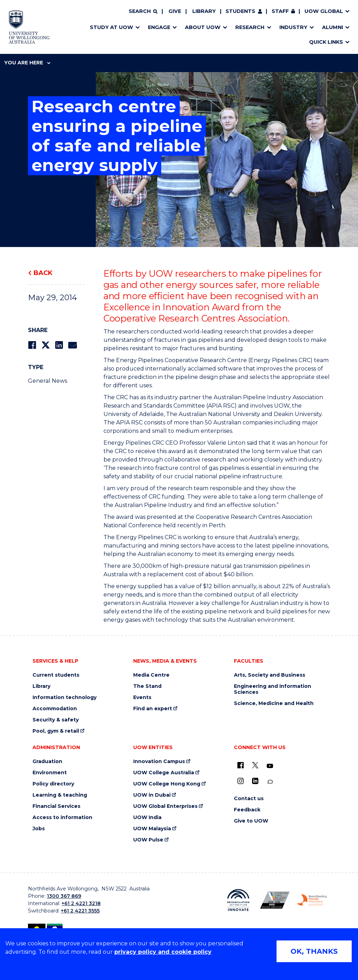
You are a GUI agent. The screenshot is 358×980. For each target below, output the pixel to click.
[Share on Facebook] (32, 345)
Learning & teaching (60, 795)
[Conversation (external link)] (270, 782)
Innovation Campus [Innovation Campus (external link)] (159, 762)
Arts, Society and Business (270, 675)
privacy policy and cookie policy (163, 952)
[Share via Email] (72, 345)
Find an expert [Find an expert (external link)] (153, 709)
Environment (50, 773)
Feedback (247, 810)
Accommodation (55, 709)
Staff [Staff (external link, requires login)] (280, 11)
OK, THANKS (314, 951)
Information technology (65, 697)
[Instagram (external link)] (241, 781)
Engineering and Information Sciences (273, 689)
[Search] (143, 12)
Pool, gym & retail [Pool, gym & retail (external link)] (56, 731)
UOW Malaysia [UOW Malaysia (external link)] (152, 829)
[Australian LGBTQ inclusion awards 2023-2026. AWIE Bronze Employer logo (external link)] (275, 900)
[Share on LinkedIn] (59, 345)
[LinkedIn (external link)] (255, 781)
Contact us (249, 799)
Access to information (62, 817)
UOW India (147, 817)
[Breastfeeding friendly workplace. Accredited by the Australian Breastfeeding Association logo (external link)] (312, 900)
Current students (56, 675)
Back (43, 273)
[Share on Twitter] (45, 345)
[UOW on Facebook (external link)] (241, 765)
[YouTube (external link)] (270, 766)
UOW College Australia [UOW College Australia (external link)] (164, 773)
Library (204, 11)
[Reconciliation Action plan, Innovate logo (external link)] (238, 900)
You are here (27, 63)
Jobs (39, 829)
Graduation (47, 762)
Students (240, 11)
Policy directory (53, 784)
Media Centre (151, 675)
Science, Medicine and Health (274, 703)
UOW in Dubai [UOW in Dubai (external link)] (152, 795)
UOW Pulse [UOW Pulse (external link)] (148, 840)
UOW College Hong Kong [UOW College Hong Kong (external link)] (167, 784)
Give (175, 11)
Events (142, 697)
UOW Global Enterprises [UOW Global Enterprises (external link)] (165, 806)
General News (48, 381)
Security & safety (56, 720)
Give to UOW (251, 821)
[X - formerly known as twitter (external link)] (255, 765)
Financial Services (56, 806)
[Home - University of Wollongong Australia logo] (29, 27)
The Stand (147, 686)
